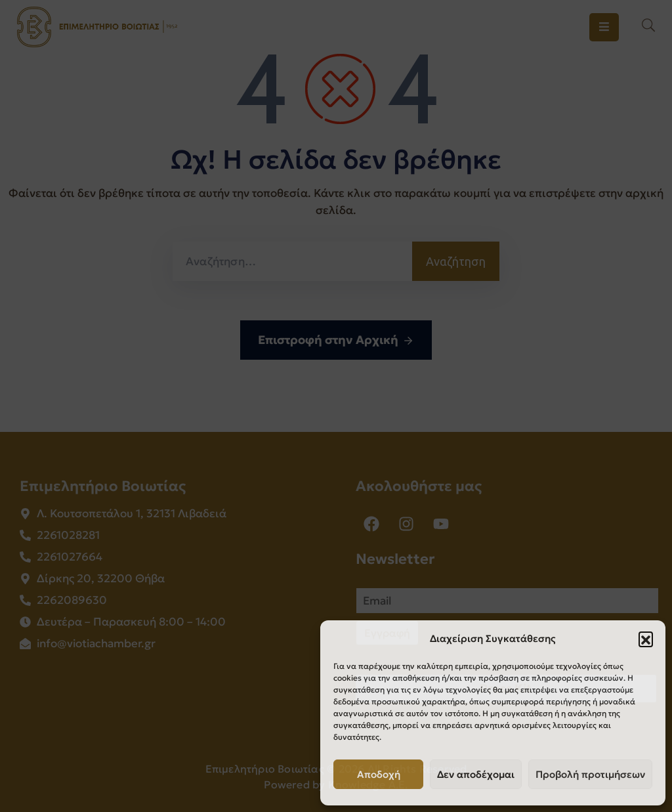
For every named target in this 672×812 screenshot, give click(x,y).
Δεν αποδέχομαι (476, 774)
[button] (646, 639)
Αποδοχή (379, 774)
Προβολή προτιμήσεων (590, 774)
